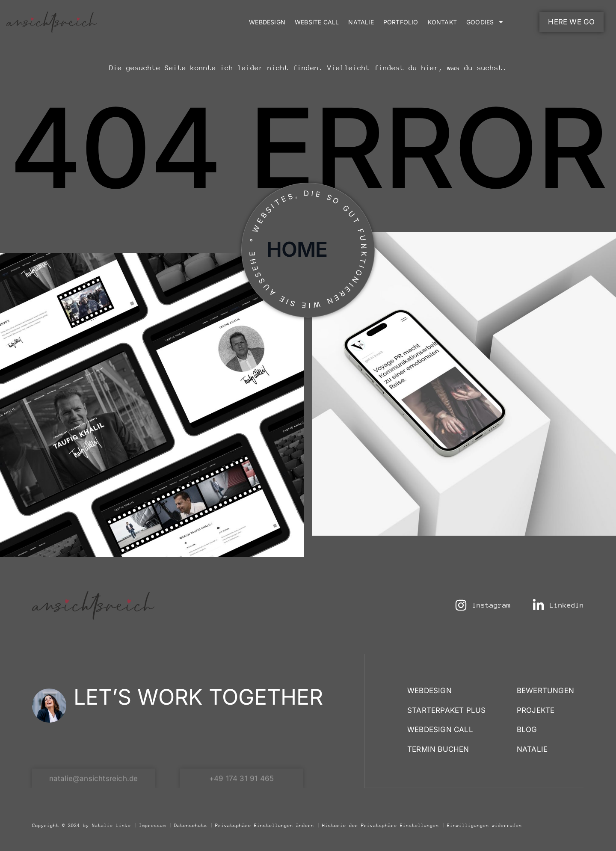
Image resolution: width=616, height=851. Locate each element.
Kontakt (442, 22)
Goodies (485, 22)
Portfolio (401, 22)
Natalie (361, 22)
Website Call (317, 22)
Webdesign (267, 22)
